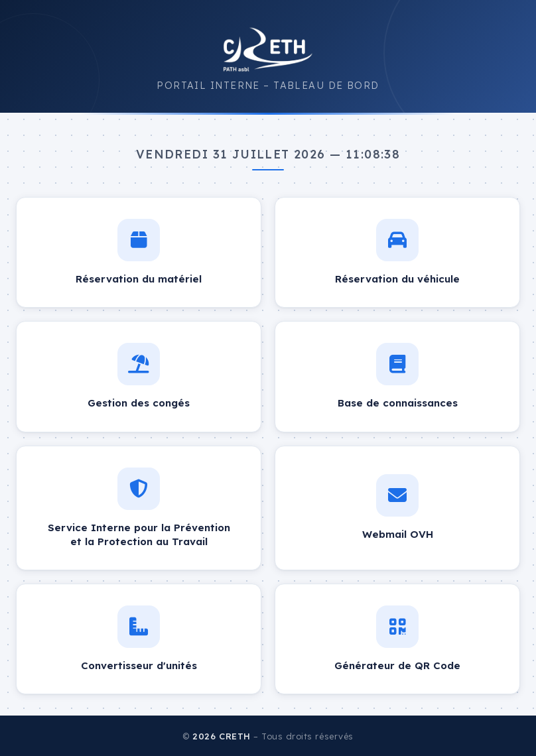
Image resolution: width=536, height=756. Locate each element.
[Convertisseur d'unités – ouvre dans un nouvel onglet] (139, 639)
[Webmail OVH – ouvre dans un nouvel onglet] (397, 508)
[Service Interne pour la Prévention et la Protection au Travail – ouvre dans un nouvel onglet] (139, 508)
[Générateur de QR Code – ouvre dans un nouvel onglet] (397, 639)
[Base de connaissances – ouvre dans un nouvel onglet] (397, 376)
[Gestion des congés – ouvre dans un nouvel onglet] (139, 376)
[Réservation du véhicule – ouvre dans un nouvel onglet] (397, 252)
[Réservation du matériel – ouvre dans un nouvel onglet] (139, 252)
